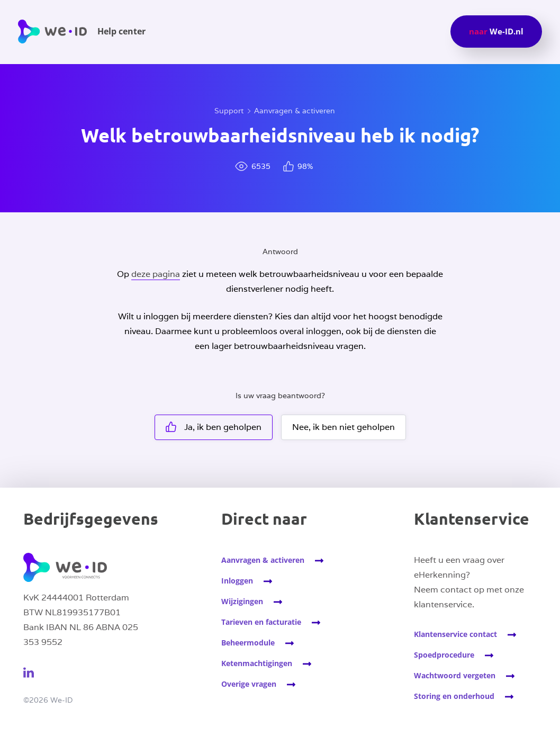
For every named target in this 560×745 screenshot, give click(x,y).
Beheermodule (248, 643)
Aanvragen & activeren (295, 111)
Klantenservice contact (455, 634)
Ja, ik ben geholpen (214, 427)
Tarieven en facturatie (261, 622)
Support (229, 111)
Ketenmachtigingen (257, 663)
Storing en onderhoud (454, 696)
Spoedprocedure (444, 655)
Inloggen (237, 581)
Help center (121, 31)
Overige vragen (249, 684)
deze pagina (156, 274)
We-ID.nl (496, 31)
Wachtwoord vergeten (455, 675)
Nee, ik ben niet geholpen (344, 427)
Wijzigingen (242, 601)
